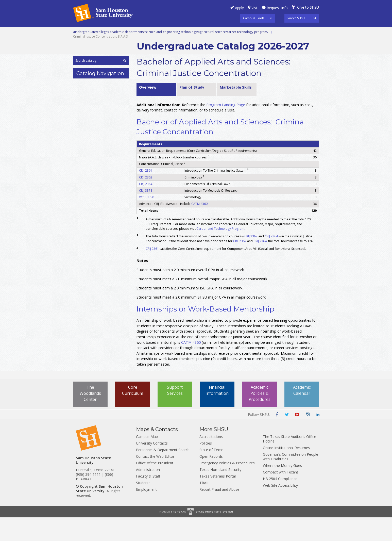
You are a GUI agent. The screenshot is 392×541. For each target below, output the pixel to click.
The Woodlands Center (90, 417)
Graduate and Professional (195, 33)
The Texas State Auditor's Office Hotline (289, 462)
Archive (146, 44)
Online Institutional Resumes (286, 471)
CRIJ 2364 (146, 207)
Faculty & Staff (148, 500)
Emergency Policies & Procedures (227, 487)
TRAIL (204, 506)
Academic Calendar (302, 414)
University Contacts (152, 467)
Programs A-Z (246, 33)
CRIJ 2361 (146, 194)
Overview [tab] (148, 111)
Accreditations (211, 460)
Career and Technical (96, 33)
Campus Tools (254, 18)
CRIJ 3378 (146, 214)
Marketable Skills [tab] (236, 111)
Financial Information (217, 414)
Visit (255, 8)
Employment (146, 513)
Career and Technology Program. (221, 252)
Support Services (175, 414)
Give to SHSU (308, 7)
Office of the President (155, 487)
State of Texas (211, 473)
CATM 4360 (199, 227)
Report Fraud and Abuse (219, 513)
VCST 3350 (147, 221)
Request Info (277, 8)
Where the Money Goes (282, 489)
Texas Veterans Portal (218, 500)
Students (143, 506)
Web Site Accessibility (280, 509)
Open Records (211, 480)
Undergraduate (142, 33)
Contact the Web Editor (155, 480)
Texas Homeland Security (220, 493)
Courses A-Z (281, 33)
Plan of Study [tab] (192, 111)
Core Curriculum (133, 414)
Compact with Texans (281, 496)
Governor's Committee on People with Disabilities (291, 480)
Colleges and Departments (102, 44)
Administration (148, 493)
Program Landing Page (226, 128)
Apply (239, 8)
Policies (206, 467)
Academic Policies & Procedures (260, 417)
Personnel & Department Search (163, 473)
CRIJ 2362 (146, 201)
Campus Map (147, 460)
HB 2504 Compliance (280, 502)
